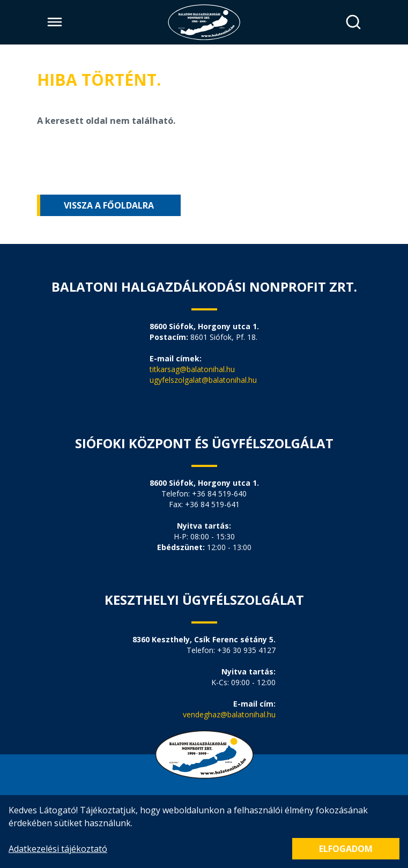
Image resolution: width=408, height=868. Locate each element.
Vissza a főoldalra (109, 205)
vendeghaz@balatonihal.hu (229, 714)
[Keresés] (354, 22)
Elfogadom (346, 849)
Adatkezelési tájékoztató (58, 849)
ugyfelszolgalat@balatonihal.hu (203, 380)
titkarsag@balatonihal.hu (192, 369)
